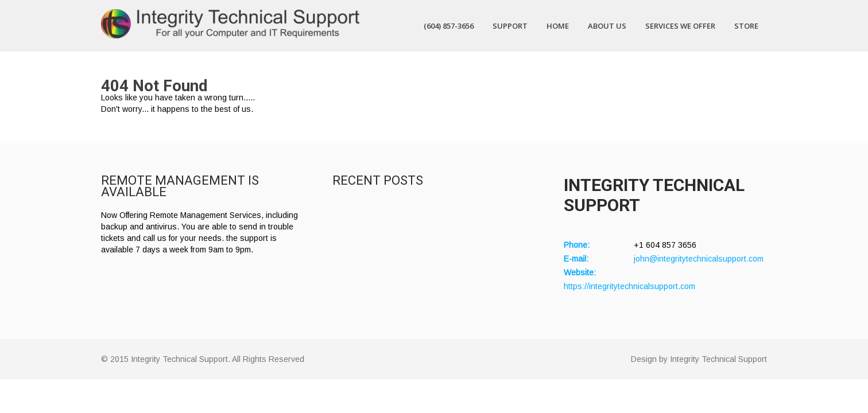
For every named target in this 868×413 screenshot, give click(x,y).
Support (510, 26)
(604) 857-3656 (449, 26)
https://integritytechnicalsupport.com (629, 286)
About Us (607, 26)
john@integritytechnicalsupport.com (699, 259)
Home (558, 26)
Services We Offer (680, 26)
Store (746, 26)
